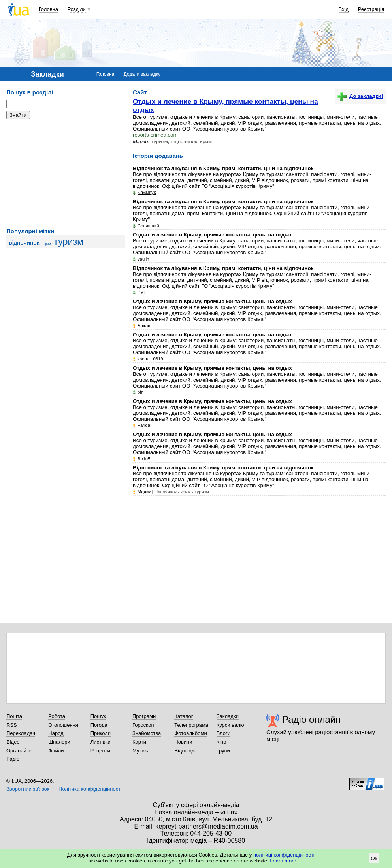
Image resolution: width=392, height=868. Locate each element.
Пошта (14, 716)
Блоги (223, 733)
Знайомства (147, 733)
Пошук (98, 716)
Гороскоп (143, 725)
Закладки (228, 716)
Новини (183, 742)
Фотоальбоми (190, 733)
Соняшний (148, 226)
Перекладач (21, 733)
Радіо (13, 759)
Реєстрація (371, 9)
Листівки (101, 742)
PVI (141, 292)
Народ (56, 733)
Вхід (344, 9)
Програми (144, 716)
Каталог (184, 716)
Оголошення (63, 725)
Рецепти (100, 751)
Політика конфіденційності (90, 789)
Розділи (77, 9)
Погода (99, 725)
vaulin (143, 259)
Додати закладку (142, 74)
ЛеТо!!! (144, 459)
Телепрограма (191, 725)
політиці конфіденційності (284, 855)
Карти (139, 742)
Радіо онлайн (312, 719)
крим (47, 244)
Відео (13, 742)
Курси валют (232, 725)
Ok (374, 858)
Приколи (101, 733)
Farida (144, 425)
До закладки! (360, 96)
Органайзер (20, 751)
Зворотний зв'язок (28, 789)
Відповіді (185, 751)
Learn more (283, 861)
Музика (141, 751)
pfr (140, 392)
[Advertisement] (66, 174)
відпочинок (24, 243)
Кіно (221, 742)
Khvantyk (147, 192)
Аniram (145, 326)
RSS (12, 725)
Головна (48, 9)
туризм (69, 242)
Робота (57, 716)
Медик (144, 492)
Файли (56, 751)
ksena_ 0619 (150, 359)
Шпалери (59, 742)
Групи (223, 751)
